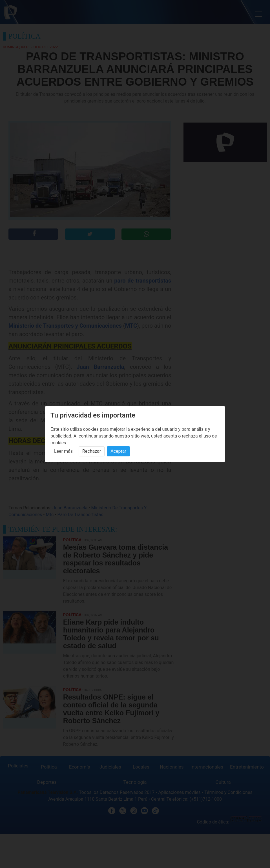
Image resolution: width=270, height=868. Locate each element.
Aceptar (118, 451)
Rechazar (92, 451)
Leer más (63, 451)
